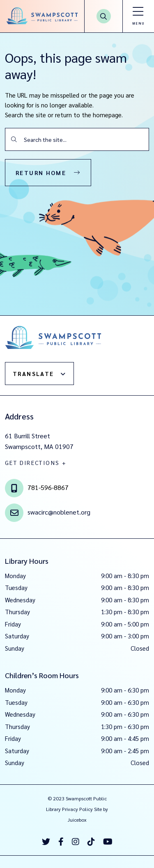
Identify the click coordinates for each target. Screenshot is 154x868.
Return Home (41, 173)
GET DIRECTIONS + (36, 462)
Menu (138, 23)
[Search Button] (104, 16)
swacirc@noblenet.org (59, 511)
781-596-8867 (48, 487)
